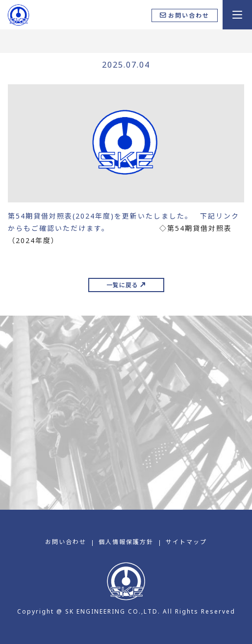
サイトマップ (186, 542)
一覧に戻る (122, 285)
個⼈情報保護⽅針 (126, 542)
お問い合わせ (66, 542)
